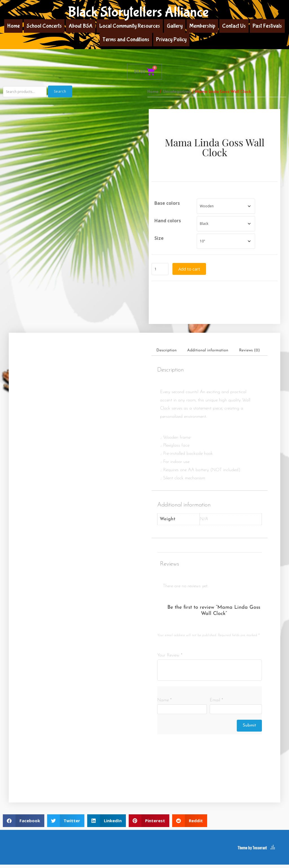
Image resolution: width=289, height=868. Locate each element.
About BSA (81, 26)
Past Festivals (267, 26)
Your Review (170, 658)
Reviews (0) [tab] (249, 353)
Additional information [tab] (208, 353)
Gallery (175, 26)
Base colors (167, 205)
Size (159, 240)
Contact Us (234, 26)
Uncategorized (177, 91)
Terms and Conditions (126, 39)
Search (60, 91)
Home (13, 26)
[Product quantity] (160, 270)
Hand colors (168, 222)
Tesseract (260, 851)
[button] (24, 824)
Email (216, 704)
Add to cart (189, 270)
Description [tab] (167, 353)
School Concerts (44, 26)
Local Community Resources (130, 26)
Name (164, 704)
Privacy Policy (171, 39)
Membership (202, 26)
